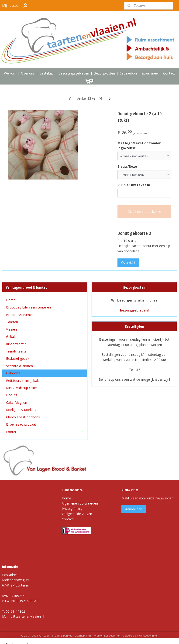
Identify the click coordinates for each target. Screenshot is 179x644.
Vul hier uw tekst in (134, 185)
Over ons (28, 73)
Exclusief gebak (18, 358)
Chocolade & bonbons (23, 417)
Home (11, 300)
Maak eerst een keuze (144, 212)
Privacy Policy (72, 509)
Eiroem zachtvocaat (21, 424)
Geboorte (13, 373)
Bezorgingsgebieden (74, 73)
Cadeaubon (128, 73)
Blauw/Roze (127, 166)
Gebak (11, 337)
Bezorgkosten (104, 73)
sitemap (80, 636)
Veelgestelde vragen (77, 514)
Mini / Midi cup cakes (22, 388)
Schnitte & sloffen (19, 366)
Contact (169, 73)
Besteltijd (46, 73)
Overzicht (128, 263)
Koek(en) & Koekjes (21, 410)
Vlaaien (11, 329)
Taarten (12, 322)
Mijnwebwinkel (148, 636)
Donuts (12, 395)
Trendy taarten (17, 351)
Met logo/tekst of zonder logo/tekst (139, 145)
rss (90, 636)
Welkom (10, 73)
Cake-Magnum (17, 402)
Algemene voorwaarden (80, 503)
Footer (45, 432)
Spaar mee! (150, 73)
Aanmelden (134, 509)
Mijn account (15, 6)
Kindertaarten (16, 344)
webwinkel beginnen (107, 636)
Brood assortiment (45, 315)
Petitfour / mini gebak (22, 381)
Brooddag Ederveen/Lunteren (28, 307)
